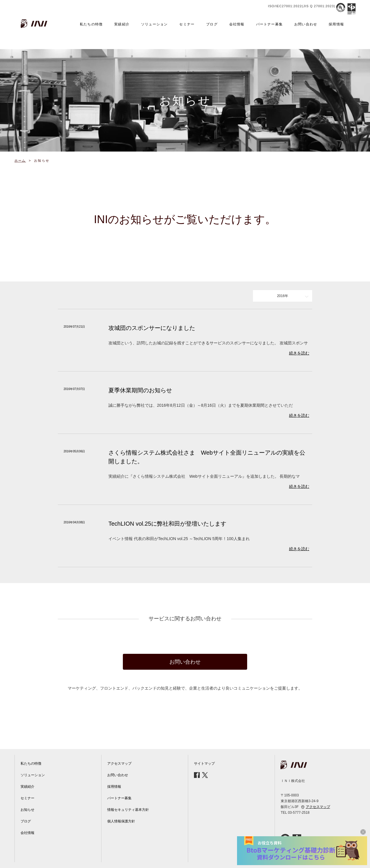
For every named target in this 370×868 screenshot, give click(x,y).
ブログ (212, 24)
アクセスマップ (119, 764)
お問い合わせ (306, 24)
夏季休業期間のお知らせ (140, 390)
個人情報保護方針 (121, 821)
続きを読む (299, 353)
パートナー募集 (269, 24)
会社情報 (237, 24)
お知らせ (27, 810)
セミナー (187, 24)
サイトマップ (204, 764)
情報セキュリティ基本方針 (128, 810)
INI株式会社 (35, 24)
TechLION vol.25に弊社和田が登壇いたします (167, 524)
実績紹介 (122, 24)
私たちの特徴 (91, 24)
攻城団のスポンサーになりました (152, 328)
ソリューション (154, 24)
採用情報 (336, 24)
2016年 (283, 296)
